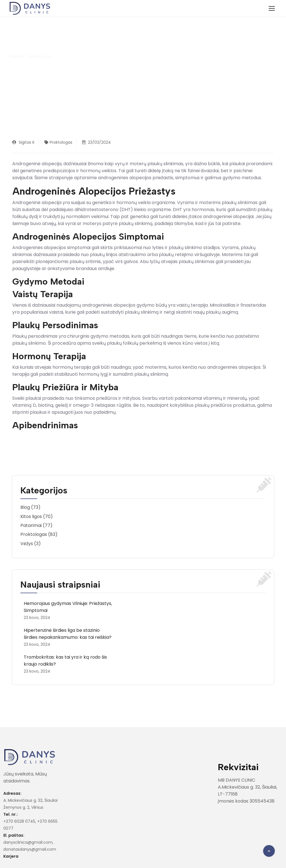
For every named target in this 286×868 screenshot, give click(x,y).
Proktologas (40, 56)
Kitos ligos (31, 516)
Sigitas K (23, 142)
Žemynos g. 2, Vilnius (23, 807)
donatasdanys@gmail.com (30, 849)
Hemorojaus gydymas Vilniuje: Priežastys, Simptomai (68, 607)
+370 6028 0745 (19, 821)
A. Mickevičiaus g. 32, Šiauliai (30, 800)
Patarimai (31, 525)
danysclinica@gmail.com (28, 842)
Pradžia (16, 56)
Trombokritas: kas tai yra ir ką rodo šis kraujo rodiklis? (65, 661)
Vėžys (27, 544)
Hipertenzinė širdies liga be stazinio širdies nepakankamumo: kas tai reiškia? (68, 634)
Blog (25, 507)
